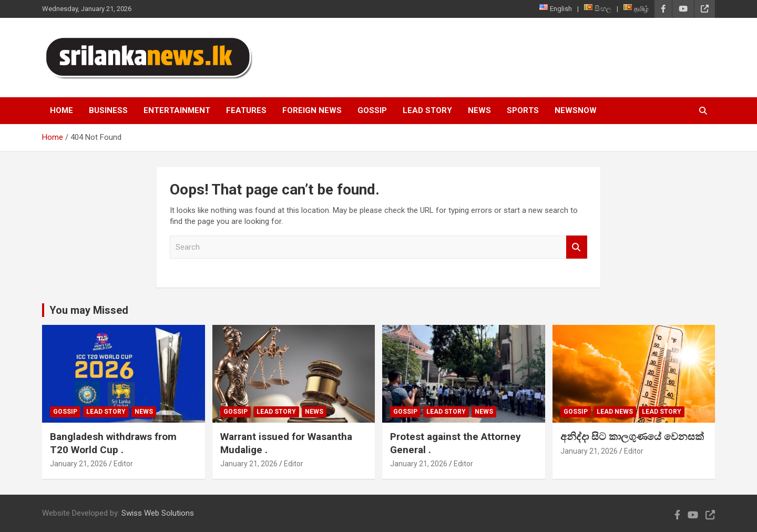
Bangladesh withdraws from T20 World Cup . (113, 443)
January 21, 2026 (79, 464)
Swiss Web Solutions (158, 513)
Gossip (372, 110)
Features (246, 110)
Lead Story (427, 110)
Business (108, 110)
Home (62, 110)
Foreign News (312, 110)
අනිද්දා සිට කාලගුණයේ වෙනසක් (632, 437)
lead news (615, 412)
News (479, 110)
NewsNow (576, 110)
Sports (523, 110)
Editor (123, 464)
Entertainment (177, 110)
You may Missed (89, 310)
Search (577, 247)
